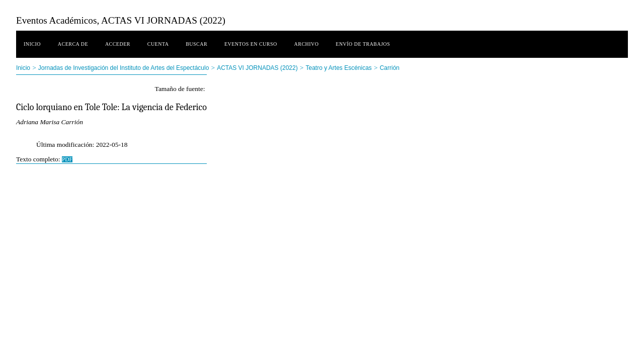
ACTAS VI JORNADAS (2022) (257, 68)
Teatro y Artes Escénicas (338, 68)
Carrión (390, 68)
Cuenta (158, 44)
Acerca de (73, 44)
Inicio (32, 44)
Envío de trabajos (363, 44)
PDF (67, 159)
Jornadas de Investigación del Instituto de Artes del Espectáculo (124, 68)
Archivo (307, 44)
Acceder (118, 44)
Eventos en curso (251, 44)
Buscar (196, 44)
